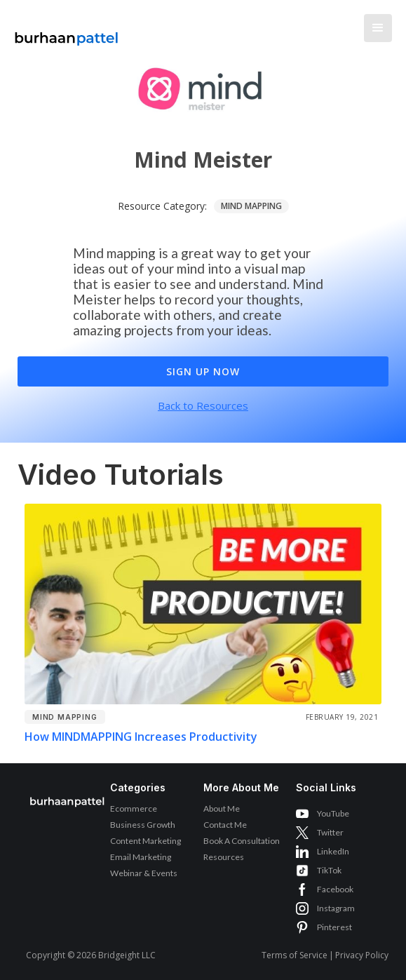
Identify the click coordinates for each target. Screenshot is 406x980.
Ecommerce (134, 808)
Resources (224, 857)
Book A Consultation (242, 841)
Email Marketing (141, 857)
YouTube (333, 813)
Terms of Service (295, 955)
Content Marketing (146, 841)
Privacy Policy (362, 955)
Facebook (335, 889)
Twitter (330, 832)
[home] (63, 32)
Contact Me (225, 825)
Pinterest (334, 927)
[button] (378, 28)
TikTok (329, 870)
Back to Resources (203, 405)
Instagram (336, 908)
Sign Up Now (203, 371)
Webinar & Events (144, 873)
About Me (222, 808)
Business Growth (143, 825)
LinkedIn (333, 851)
